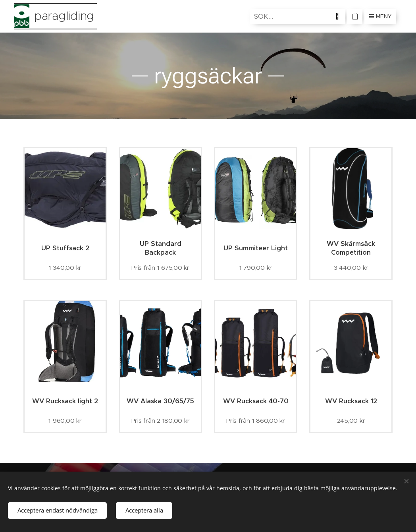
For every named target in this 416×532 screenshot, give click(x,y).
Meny (380, 16)
